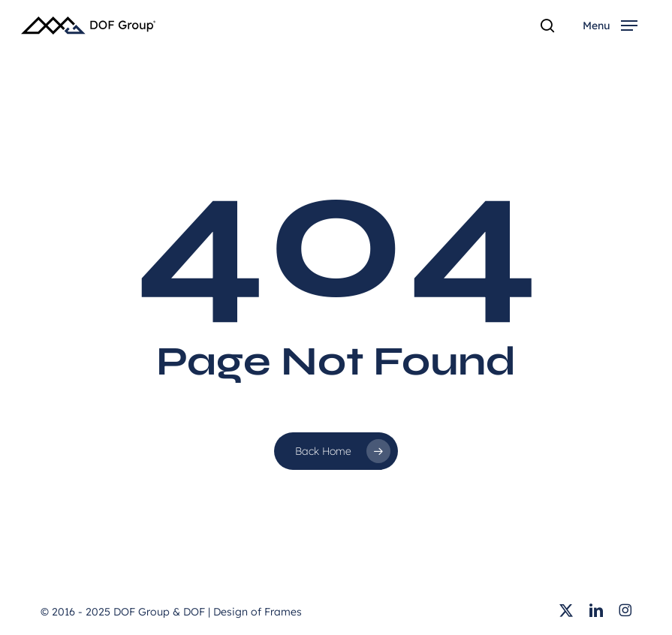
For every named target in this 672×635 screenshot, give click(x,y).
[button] (610, 26)
